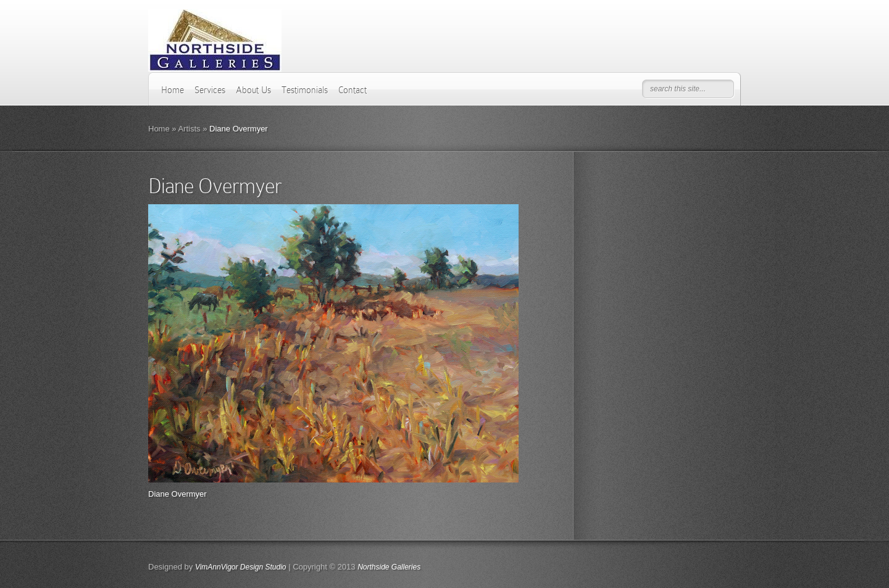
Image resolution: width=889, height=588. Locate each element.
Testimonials (305, 90)
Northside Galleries (389, 567)
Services (210, 90)
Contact (353, 90)
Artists (189, 129)
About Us (253, 90)
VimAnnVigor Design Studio (241, 567)
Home (173, 90)
